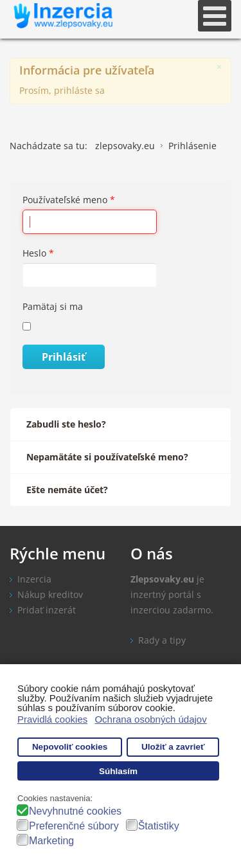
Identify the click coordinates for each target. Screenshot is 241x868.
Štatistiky (159, 826)
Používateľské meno (69, 200)
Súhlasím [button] (118, 771)
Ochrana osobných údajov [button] (150, 719)
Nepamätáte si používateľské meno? (107, 457)
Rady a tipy (162, 640)
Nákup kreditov (50, 594)
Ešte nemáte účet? (67, 490)
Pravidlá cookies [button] (52, 719)
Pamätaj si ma (53, 306)
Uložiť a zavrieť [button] (173, 747)
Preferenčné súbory (74, 826)
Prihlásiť (64, 357)
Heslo (38, 253)
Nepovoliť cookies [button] (70, 747)
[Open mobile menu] (215, 16)
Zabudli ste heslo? (66, 424)
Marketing (51, 841)
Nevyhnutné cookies (75, 811)
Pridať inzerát (47, 610)
